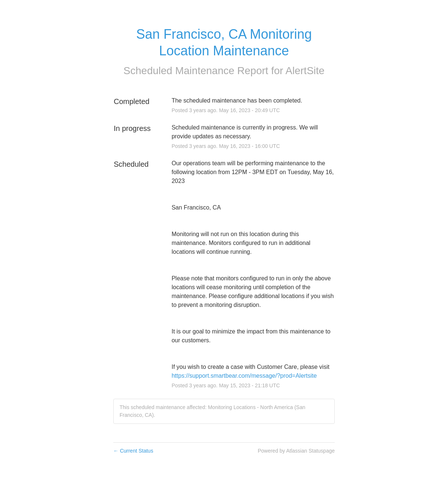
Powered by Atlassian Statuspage (296, 451)
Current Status (133, 451)
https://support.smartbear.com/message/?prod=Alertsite (244, 376)
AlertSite (305, 71)
